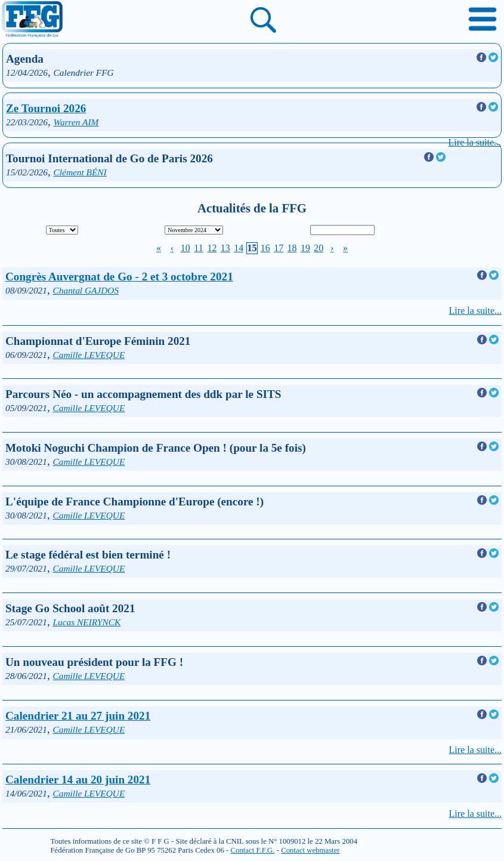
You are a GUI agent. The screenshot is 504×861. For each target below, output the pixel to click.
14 (239, 248)
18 (292, 248)
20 (319, 248)
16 (265, 248)
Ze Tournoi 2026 (46, 108)
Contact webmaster (310, 850)
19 (305, 248)
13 (225, 248)
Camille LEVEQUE (89, 355)
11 (198, 248)
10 (185, 248)
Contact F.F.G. (252, 850)
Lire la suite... (475, 142)
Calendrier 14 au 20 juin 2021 (78, 780)
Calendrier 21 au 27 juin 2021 (78, 716)
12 (212, 248)
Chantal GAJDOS (86, 290)
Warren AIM (76, 122)
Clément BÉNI (80, 172)
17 (279, 248)
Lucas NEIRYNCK (87, 622)
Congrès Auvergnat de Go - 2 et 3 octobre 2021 (119, 277)
